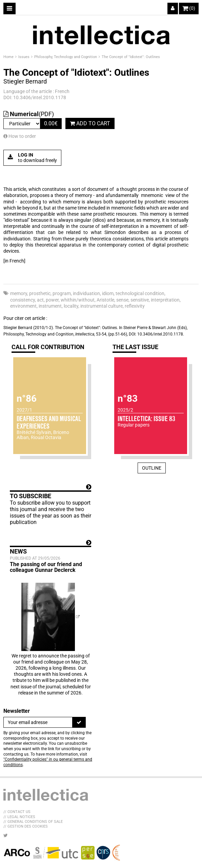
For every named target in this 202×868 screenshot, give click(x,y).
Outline (152, 468)
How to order (20, 136)
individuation (86, 293)
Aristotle (105, 300)
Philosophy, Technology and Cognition (66, 57)
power (52, 300)
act (40, 300)
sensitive (140, 300)
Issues (24, 57)
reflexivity (135, 306)
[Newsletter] (38, 722)
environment (23, 306)
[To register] (79, 722)
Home (9, 57)
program (62, 293)
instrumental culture (102, 306)
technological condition (140, 293)
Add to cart (90, 123)
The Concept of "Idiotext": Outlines (131, 57)
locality (71, 306)
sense (122, 300)
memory (19, 293)
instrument (50, 306)
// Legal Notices (19, 817)
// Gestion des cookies (26, 826)
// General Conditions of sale (33, 822)
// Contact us (17, 812)
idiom (108, 293)
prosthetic (40, 293)
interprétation (165, 300)
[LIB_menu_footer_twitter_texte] (6, 835)
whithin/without (78, 300)
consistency (23, 300)
